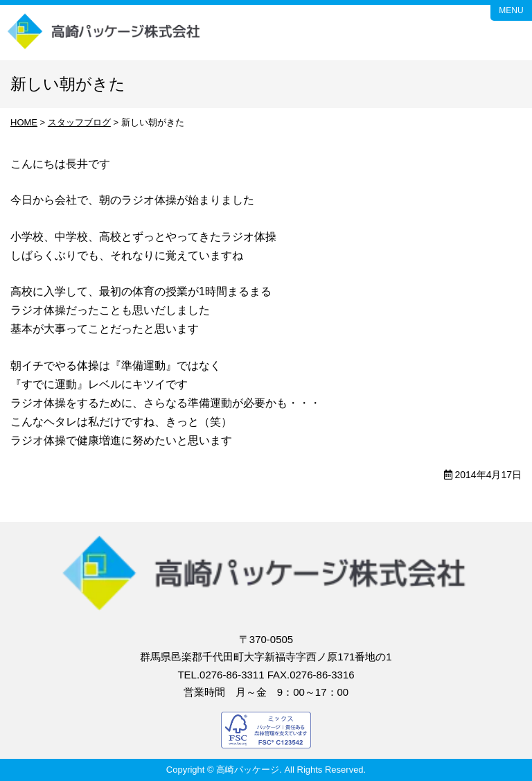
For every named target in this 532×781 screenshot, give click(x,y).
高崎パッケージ (105, 33)
